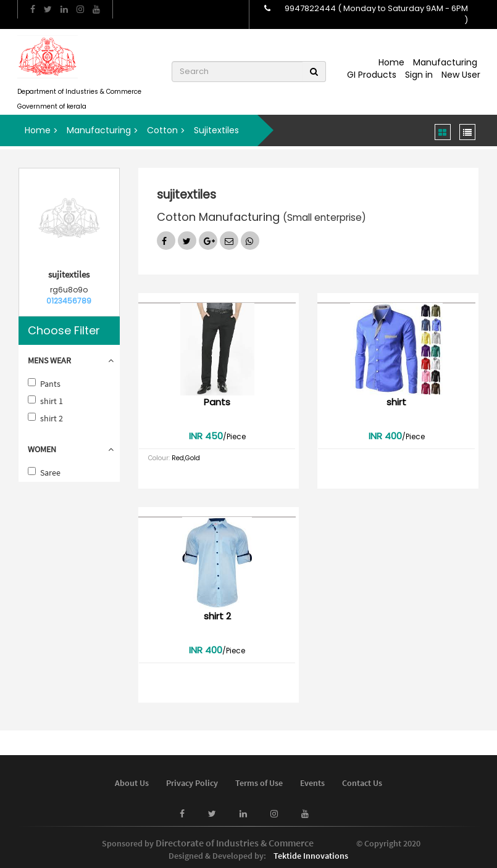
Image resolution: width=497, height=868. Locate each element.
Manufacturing (445, 62)
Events (312, 783)
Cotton (162, 130)
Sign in (419, 75)
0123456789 (69, 301)
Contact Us (362, 783)
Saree (50, 473)
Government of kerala (52, 107)
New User (461, 75)
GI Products (372, 75)
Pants (50, 384)
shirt (396, 402)
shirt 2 (52, 418)
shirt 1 (52, 401)
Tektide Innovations (311, 856)
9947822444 (310, 8)
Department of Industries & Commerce (79, 92)
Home (391, 62)
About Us (132, 783)
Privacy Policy (192, 783)
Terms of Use (259, 783)
